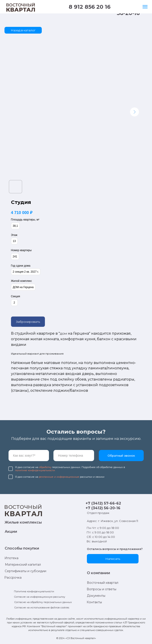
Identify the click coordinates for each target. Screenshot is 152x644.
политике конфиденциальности (35, 470)
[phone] (74, 456)
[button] (113, 559)
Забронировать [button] (28, 322)
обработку (45, 467)
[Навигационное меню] (145, 7)
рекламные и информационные (59, 477)
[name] (29, 456)
